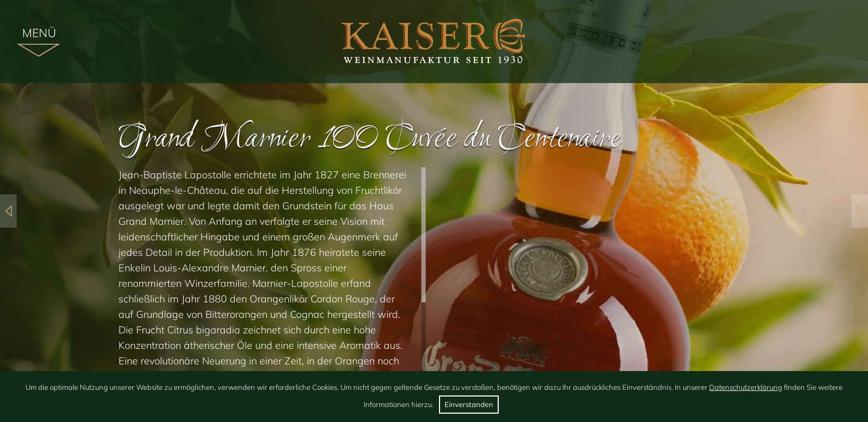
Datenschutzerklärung (746, 387)
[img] (434, 42)
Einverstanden (469, 404)
